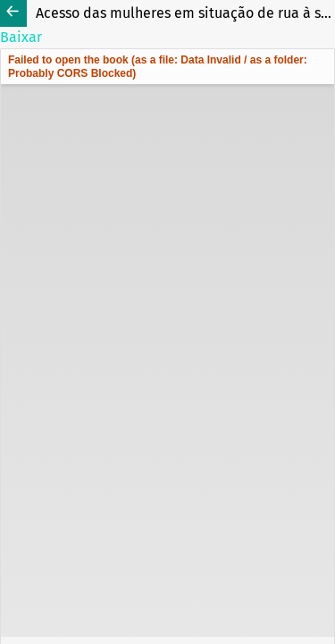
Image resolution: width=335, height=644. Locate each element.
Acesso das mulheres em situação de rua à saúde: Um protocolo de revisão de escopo (185, 13)
